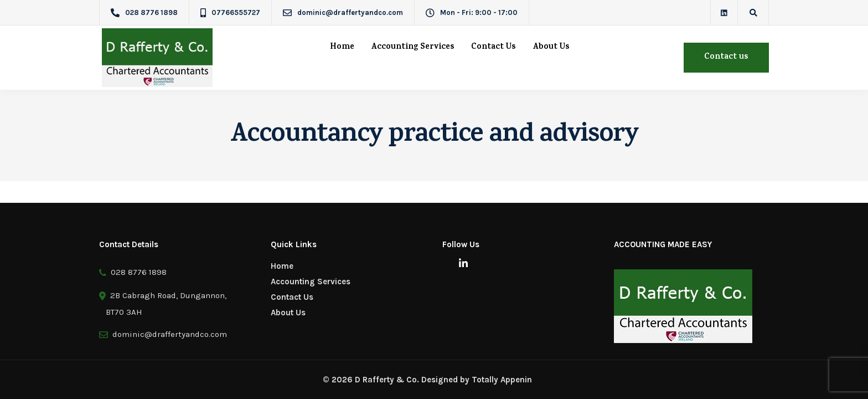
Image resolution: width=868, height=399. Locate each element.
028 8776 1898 (133, 273)
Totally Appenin (502, 380)
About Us (551, 47)
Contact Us (494, 47)
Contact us (726, 57)
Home (342, 47)
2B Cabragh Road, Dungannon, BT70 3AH (163, 302)
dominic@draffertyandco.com (167, 334)
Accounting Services (413, 47)
